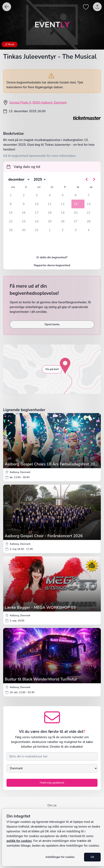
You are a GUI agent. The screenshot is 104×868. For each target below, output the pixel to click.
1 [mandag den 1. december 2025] (11, 195)
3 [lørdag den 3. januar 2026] (76, 230)
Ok (92, 857)
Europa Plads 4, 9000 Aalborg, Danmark (38, 102)
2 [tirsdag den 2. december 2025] (24, 195)
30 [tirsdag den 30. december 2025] (24, 230)
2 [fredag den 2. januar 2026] (63, 230)
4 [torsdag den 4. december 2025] (50, 195)
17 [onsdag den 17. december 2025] (37, 213)
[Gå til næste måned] (94, 179)
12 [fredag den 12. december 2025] (63, 204)
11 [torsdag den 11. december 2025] (50, 204)
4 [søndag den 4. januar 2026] (89, 230)
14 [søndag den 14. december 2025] (89, 204)
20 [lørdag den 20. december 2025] (76, 213)
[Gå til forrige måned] (87, 179)
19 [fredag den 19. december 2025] (63, 213)
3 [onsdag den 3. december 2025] (37, 195)
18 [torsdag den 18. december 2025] (50, 213)
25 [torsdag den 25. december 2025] (50, 221)
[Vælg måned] (18, 179)
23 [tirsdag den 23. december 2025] (24, 221)
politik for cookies (19, 841)
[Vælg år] (39, 179)
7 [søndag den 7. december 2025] (89, 195)
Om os (52, 805)
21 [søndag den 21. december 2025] (89, 213)
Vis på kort (52, 369)
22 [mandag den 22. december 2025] (11, 221)
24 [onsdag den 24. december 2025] (37, 221)
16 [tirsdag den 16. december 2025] (24, 213)
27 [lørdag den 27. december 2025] (76, 221)
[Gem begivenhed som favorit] (86, 7)
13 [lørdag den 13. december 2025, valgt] (76, 204)
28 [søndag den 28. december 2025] (89, 221)
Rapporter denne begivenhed (52, 265)
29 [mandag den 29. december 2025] (11, 230)
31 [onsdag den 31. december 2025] (37, 230)
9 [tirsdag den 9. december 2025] (24, 204)
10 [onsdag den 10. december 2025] (37, 204)
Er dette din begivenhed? (52, 257)
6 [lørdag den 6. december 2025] (76, 195)
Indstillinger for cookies (60, 857)
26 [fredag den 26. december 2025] (63, 221)
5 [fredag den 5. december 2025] (63, 195)
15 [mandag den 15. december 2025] (11, 213)
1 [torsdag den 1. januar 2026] (50, 230)
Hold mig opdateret (52, 783)
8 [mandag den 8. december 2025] (11, 204)
